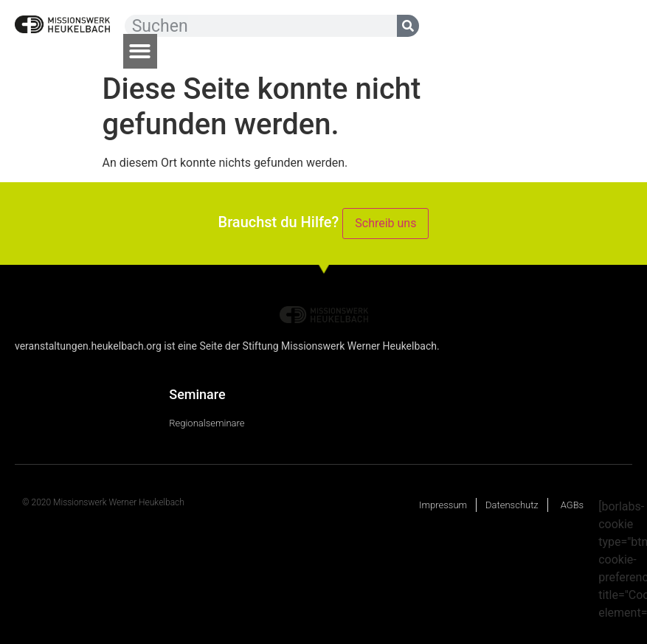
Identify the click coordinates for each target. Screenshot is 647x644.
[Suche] (408, 26)
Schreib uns (385, 223)
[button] (141, 51)
